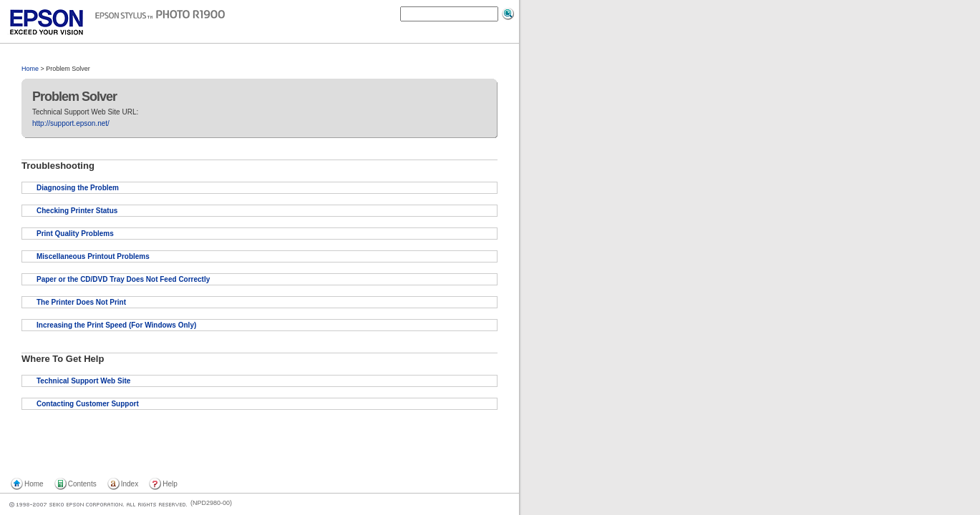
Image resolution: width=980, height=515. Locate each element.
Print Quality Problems (75, 234)
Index (130, 484)
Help (170, 484)
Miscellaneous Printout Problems (93, 256)
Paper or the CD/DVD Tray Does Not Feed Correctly (123, 279)
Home (30, 69)
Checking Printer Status (77, 211)
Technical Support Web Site (83, 381)
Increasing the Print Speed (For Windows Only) (116, 325)
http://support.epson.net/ (71, 123)
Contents (82, 484)
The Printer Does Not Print (81, 302)
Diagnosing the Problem (78, 188)
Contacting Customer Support (88, 404)
